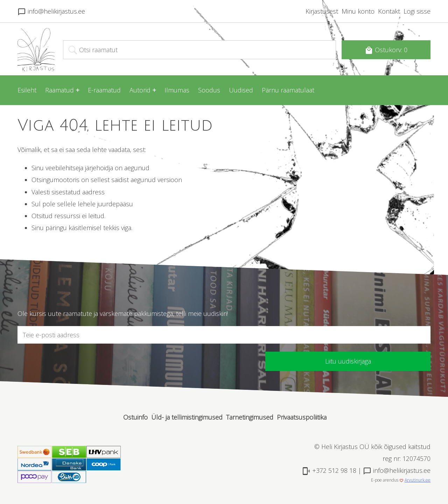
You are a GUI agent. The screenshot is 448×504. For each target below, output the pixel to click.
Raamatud (59, 90)
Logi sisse (417, 11)
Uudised (241, 90)
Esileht (27, 90)
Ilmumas (177, 90)
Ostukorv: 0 (386, 50)
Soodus (209, 90)
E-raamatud (104, 90)
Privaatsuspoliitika (302, 417)
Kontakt (389, 11)
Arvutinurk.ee (418, 480)
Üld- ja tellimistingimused (187, 417)
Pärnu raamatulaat (288, 90)
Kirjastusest (322, 11)
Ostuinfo (135, 417)
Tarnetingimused (250, 417)
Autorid (140, 90)
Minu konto (358, 11)
